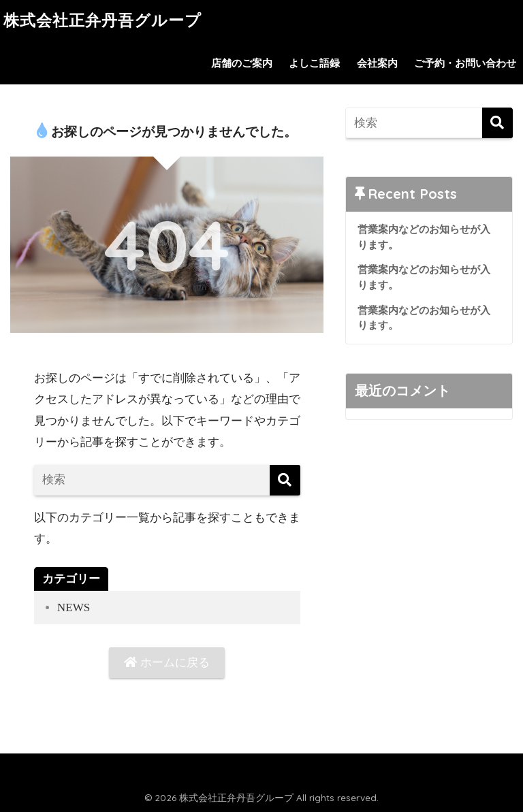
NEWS (74, 607)
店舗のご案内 (242, 63)
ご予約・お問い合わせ (465, 63)
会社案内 (377, 63)
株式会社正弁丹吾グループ (102, 21)
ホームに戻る (167, 663)
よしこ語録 (314, 63)
